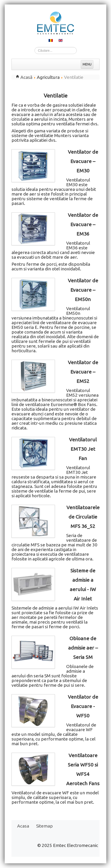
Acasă (26, 77)
